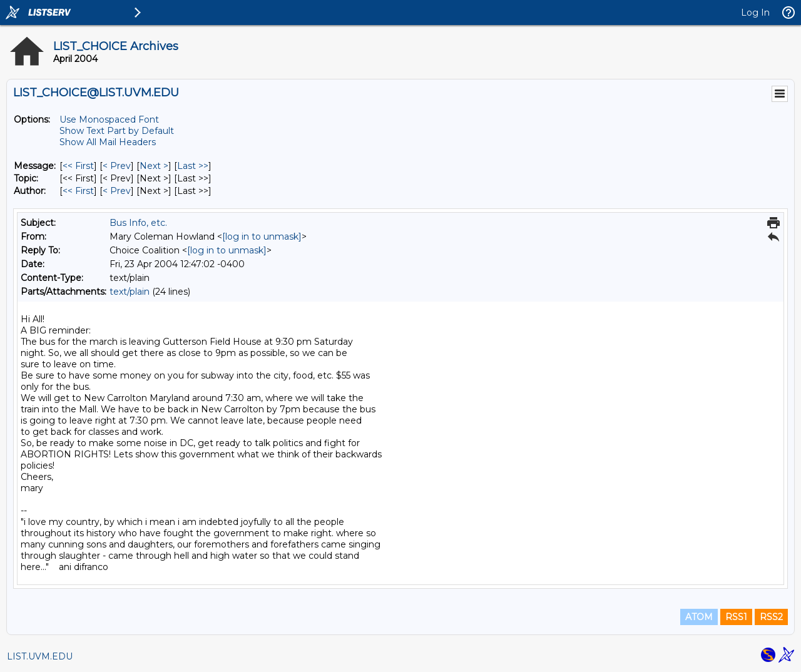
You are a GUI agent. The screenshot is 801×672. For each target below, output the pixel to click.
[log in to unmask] (262, 237)
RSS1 (736, 617)
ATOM (699, 617)
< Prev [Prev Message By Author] (117, 191)
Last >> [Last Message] (193, 166)
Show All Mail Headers (108, 142)
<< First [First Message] (78, 166)
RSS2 (771, 617)
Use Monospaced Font (109, 120)
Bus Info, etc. (138, 223)
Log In (755, 13)
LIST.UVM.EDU (40, 656)
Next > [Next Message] (154, 166)
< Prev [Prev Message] (117, 166)
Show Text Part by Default (117, 131)
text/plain (130, 292)
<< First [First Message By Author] (78, 191)
